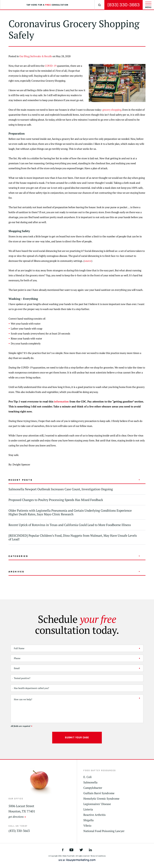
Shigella (88, 820)
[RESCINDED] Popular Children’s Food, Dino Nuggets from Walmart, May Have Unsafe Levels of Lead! (73, 537)
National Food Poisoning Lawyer (104, 831)
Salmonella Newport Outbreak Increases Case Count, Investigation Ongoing (61, 489)
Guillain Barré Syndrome (99, 793)
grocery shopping (112, 110)
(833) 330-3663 (124, 5)
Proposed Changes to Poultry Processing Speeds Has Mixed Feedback (56, 500)
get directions (16, 817)
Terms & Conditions (98, 856)
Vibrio (87, 826)
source (88, 261)
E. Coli (87, 777)
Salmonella (90, 782)
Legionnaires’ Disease (97, 804)
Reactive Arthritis (95, 815)
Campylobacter (93, 788)
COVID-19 (51, 66)
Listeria (88, 809)
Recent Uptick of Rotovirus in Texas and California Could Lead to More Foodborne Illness (70, 525)
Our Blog (24, 56)
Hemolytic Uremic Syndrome (101, 799)
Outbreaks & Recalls (41, 56)
